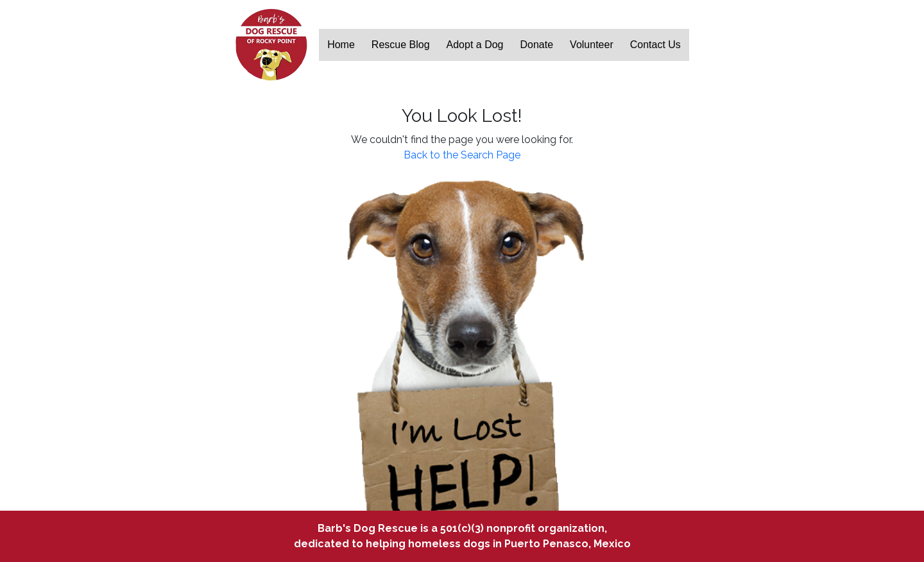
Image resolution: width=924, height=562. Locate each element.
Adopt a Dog (475, 45)
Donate (537, 45)
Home (341, 45)
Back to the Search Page (462, 155)
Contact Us (655, 45)
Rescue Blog (401, 45)
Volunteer (592, 45)
